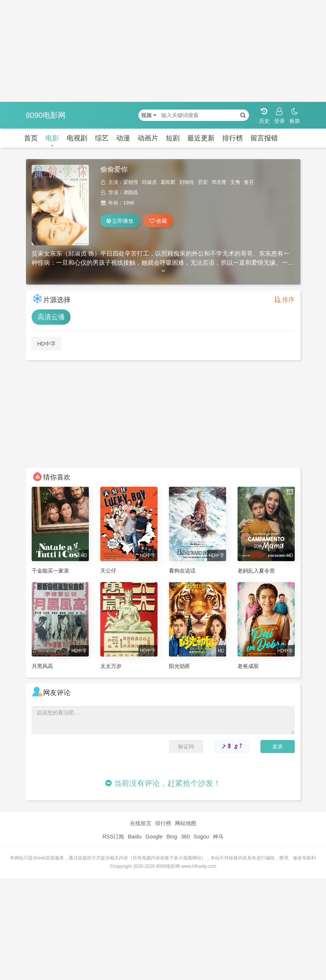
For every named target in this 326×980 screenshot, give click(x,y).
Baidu (135, 837)
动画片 (148, 138)
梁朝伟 (131, 182)
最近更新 (201, 138)
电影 (52, 138)
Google (154, 837)
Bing (172, 837)
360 (185, 837)
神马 (218, 837)
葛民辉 (168, 182)
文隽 (235, 182)
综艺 (102, 138)
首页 (31, 138)
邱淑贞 (149, 182)
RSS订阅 (113, 837)
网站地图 (186, 823)
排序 (284, 300)
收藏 (158, 221)
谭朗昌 (131, 192)
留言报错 (264, 138)
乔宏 (203, 182)
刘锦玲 (187, 182)
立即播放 (120, 221)
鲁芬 (249, 182)
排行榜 (233, 138)
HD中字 (47, 344)
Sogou (201, 837)
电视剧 (77, 138)
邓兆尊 (219, 182)
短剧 (173, 138)
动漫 (123, 138)
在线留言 (141, 823)
